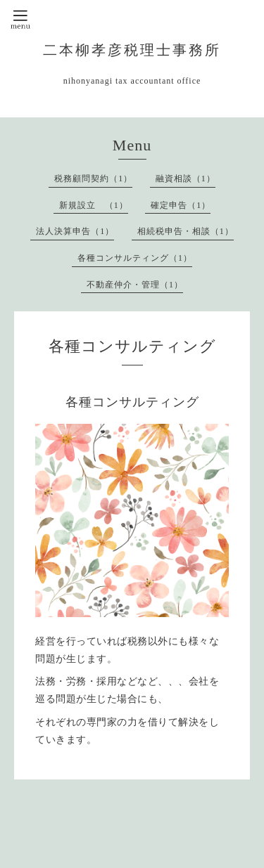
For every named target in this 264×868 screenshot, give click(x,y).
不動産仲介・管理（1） (135, 285)
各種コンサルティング (132, 402)
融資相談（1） (186, 179)
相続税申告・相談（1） (186, 231)
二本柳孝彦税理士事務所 (132, 50)
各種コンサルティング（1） (135, 258)
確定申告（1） (181, 205)
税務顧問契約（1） (93, 179)
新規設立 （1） (94, 205)
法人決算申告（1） (75, 231)
